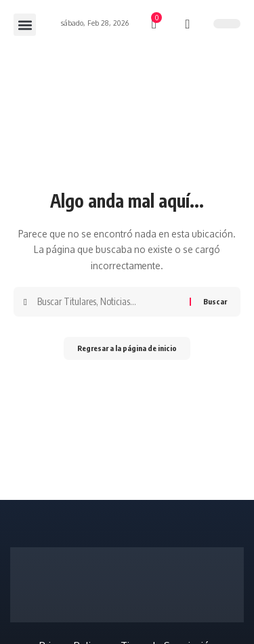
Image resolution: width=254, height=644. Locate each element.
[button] (25, 25)
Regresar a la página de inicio (127, 348)
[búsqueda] (188, 24)
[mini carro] (155, 24)
